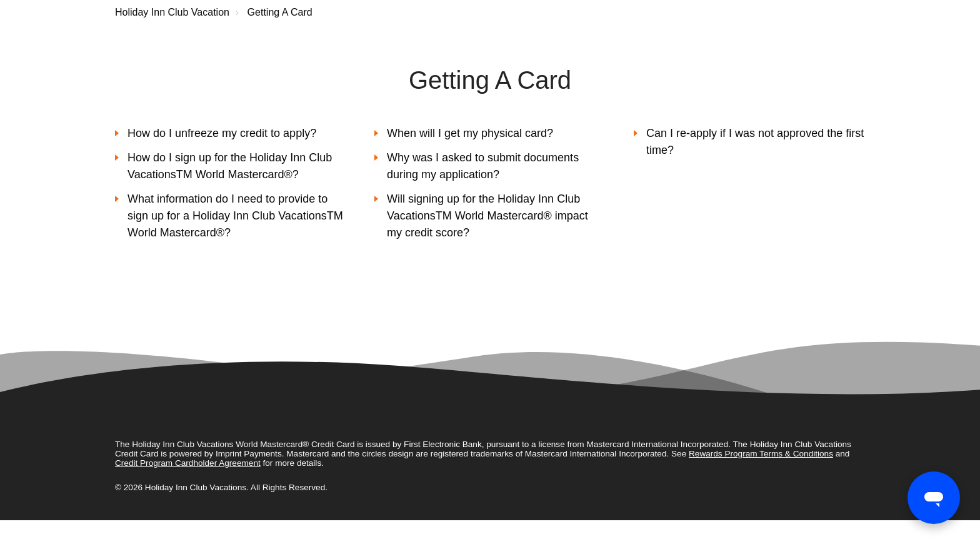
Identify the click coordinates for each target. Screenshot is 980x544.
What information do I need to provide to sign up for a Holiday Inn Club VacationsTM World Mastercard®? (235, 216)
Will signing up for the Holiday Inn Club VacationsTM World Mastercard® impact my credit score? (487, 216)
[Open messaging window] (934, 498)
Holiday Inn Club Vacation (172, 12)
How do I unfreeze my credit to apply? (222, 133)
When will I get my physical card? (470, 133)
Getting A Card (280, 12)
